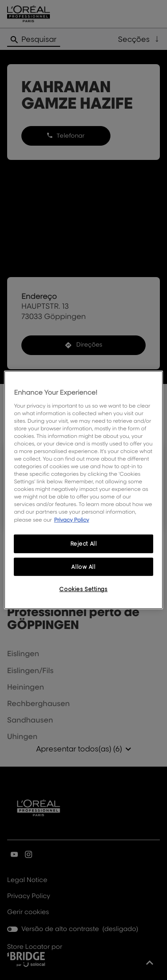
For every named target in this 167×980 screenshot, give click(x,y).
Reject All (84, 543)
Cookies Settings (83, 589)
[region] (83, 490)
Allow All (83, 566)
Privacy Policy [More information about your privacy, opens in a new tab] (71, 519)
